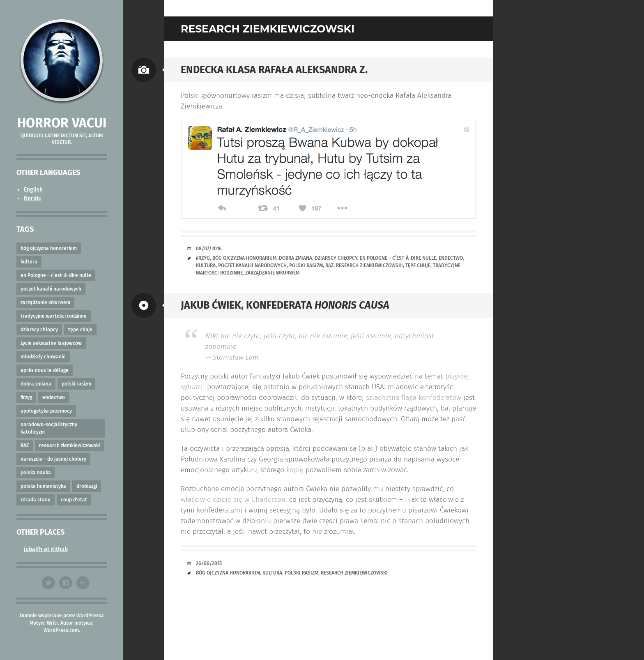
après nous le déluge (45, 370)
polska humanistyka (43, 486)
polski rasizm (76, 384)
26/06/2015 (209, 563)
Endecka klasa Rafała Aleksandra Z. (274, 70)
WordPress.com (61, 630)
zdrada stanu (36, 500)
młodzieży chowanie (43, 357)
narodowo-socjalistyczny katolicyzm (49, 428)
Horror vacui (62, 123)
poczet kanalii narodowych (51, 289)
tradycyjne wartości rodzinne (54, 316)
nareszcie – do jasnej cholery (53, 459)
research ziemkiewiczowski (69, 445)
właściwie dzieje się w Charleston (233, 500)
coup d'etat (74, 500)
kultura (29, 262)
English (33, 190)
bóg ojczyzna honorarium (49, 248)
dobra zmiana (36, 384)
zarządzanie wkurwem (45, 302)
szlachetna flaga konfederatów (414, 398)
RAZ (25, 445)
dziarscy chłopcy (39, 330)
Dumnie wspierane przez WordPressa (62, 616)
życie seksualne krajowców (51, 343)
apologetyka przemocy (46, 411)
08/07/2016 (209, 249)
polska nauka (36, 473)
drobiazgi (87, 486)
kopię (295, 470)
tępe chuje (80, 330)
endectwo (54, 397)
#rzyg (26, 397)
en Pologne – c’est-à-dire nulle (56, 275)
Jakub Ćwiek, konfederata (285, 305)
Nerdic (32, 198)
